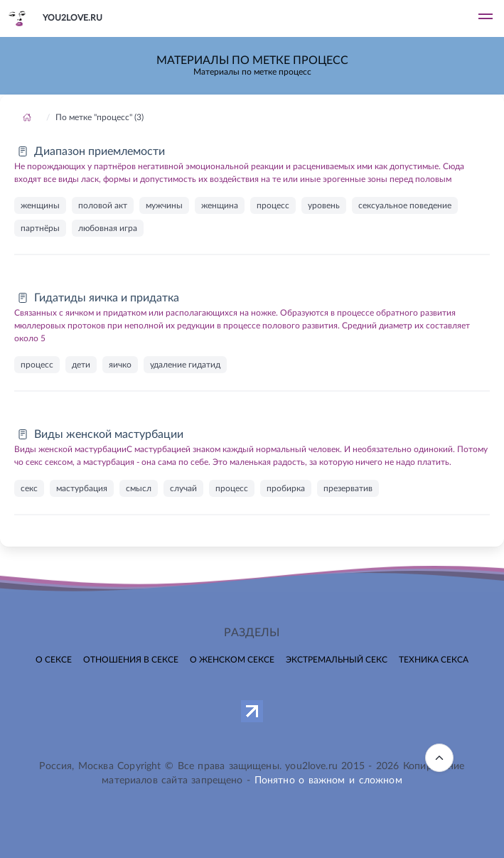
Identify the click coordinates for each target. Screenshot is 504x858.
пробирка (286, 488)
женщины (40, 205)
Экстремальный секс (337, 660)
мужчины (164, 205)
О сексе (54, 660)
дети (81, 365)
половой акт (103, 205)
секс (29, 488)
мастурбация (82, 488)
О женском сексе (232, 660)
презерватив (348, 488)
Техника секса (434, 660)
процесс (273, 205)
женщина (220, 205)
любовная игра (108, 228)
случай (183, 488)
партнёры (40, 228)
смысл (139, 488)
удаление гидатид (185, 365)
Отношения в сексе (131, 660)
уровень (324, 205)
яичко (120, 365)
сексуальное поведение (405, 205)
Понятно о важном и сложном (328, 781)
